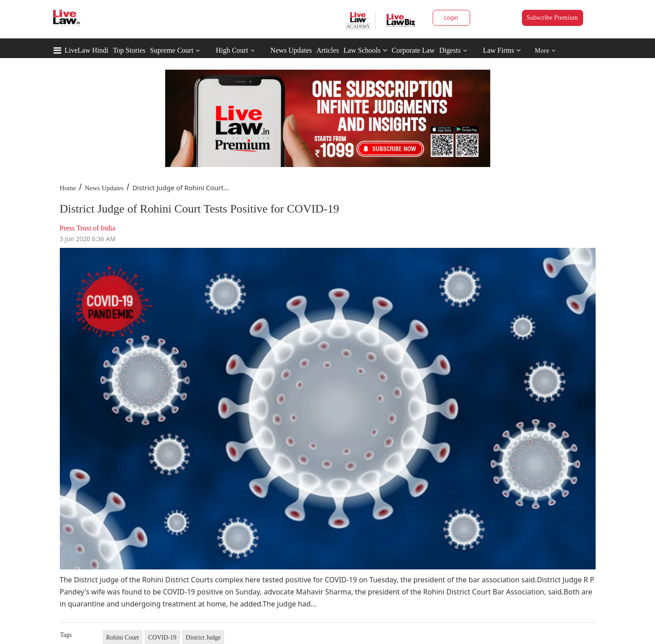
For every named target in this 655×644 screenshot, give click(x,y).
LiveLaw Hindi (87, 50)
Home (68, 188)
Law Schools (365, 50)
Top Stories (129, 50)
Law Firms (502, 50)
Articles (327, 50)
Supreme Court (172, 50)
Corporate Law (413, 50)
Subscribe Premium (553, 18)
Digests (450, 50)
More (545, 51)
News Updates (291, 50)
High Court (232, 50)
